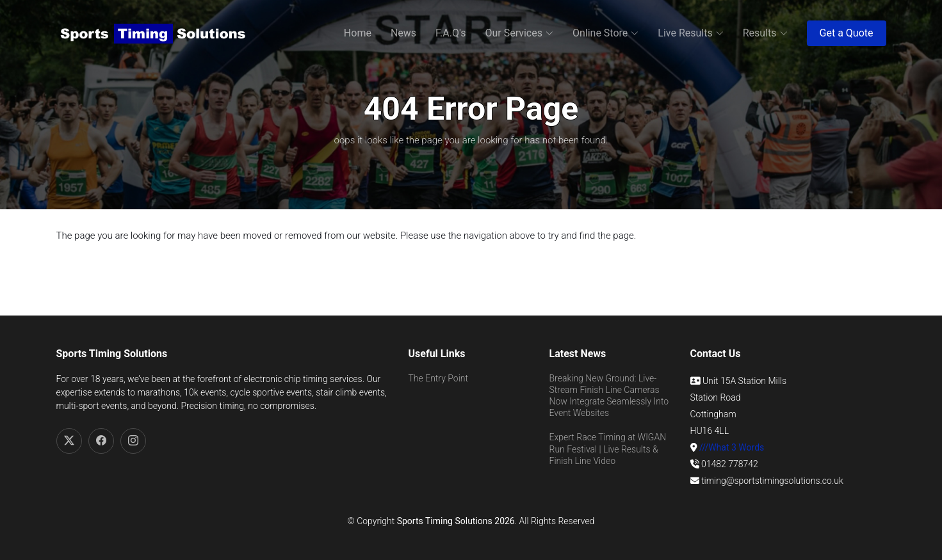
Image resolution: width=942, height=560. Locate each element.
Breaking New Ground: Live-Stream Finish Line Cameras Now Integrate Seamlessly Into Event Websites (609, 396)
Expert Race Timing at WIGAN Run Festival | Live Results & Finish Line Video (608, 449)
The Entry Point (438, 378)
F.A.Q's (451, 33)
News (403, 33)
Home (358, 33)
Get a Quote (847, 33)
